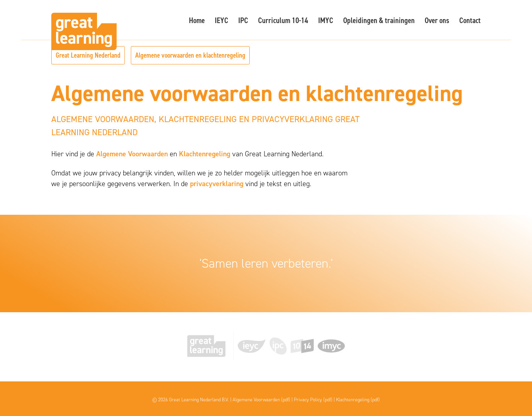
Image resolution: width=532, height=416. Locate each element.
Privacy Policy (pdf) (313, 400)
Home (197, 20)
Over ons (437, 20)
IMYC (326, 20)
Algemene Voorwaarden (132, 154)
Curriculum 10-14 (283, 20)
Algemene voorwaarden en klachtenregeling (190, 55)
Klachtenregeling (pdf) (358, 400)
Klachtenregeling (205, 154)
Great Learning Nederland (88, 55)
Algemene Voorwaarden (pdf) (261, 400)
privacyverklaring (217, 184)
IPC (243, 20)
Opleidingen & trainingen (379, 20)
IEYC (221, 20)
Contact (470, 20)
